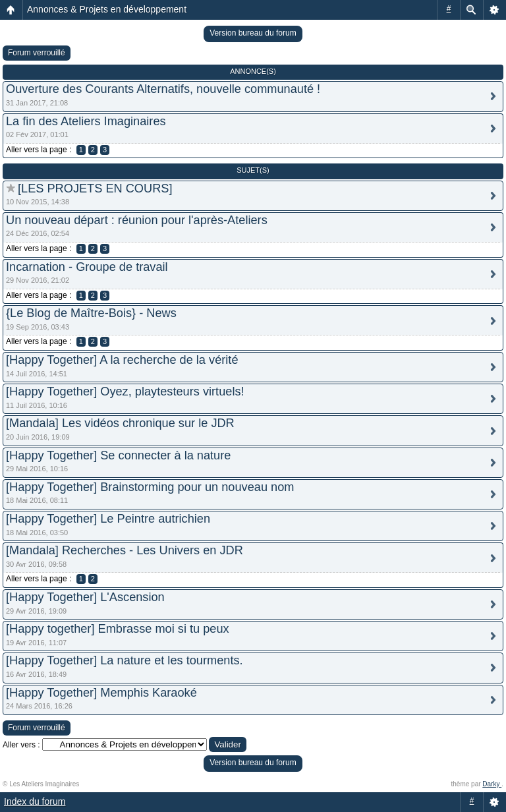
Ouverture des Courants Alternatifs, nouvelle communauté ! (163, 89)
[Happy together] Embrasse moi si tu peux (118, 629)
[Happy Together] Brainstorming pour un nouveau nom (150, 487)
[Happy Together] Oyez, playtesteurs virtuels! (125, 391)
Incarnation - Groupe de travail (87, 267)
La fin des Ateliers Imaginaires (86, 121)
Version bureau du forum (253, 33)
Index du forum (35, 801)
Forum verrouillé (37, 53)
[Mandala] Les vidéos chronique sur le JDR (120, 423)
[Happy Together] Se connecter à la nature (118, 455)
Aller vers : (21, 745)
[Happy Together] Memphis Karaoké (101, 693)
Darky (492, 784)
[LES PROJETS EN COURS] (95, 188)
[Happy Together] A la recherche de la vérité (122, 360)
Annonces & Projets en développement (107, 9)
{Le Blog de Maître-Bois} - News (91, 313)
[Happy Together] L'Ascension (85, 597)
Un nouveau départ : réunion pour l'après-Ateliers (137, 220)
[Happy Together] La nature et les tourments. (125, 660)
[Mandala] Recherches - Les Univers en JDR (125, 550)
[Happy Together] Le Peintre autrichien (108, 519)
